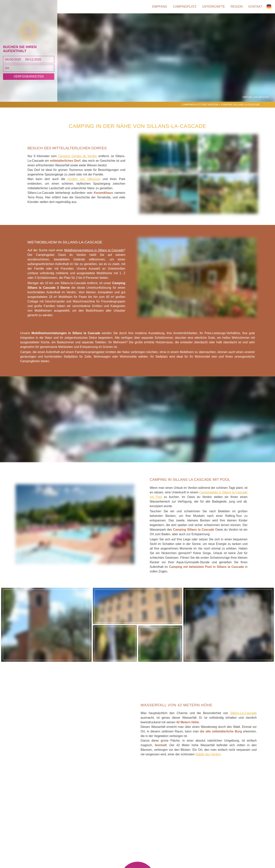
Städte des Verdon (208, 758)
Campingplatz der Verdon (200, 109)
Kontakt (256, 7)
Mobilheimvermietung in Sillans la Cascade (94, 254)
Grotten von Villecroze (84, 183)
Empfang (158, 7)
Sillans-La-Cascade (243, 717)
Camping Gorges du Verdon (77, 160)
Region (237, 7)
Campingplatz (184, 7)
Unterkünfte (213, 7)
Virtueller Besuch (256, 101)
